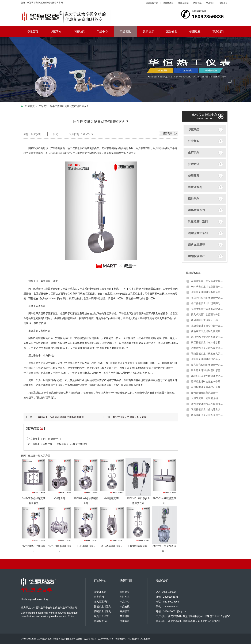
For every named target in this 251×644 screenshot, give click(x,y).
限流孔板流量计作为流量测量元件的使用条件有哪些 (208, 409)
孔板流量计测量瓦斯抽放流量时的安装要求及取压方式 (208, 292)
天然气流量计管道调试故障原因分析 (208, 309)
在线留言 (223, 3)
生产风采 (194, 153)
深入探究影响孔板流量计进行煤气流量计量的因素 (208, 365)
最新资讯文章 (193, 273)
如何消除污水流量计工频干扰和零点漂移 (208, 320)
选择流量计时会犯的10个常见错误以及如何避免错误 (208, 382)
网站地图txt (120, 639)
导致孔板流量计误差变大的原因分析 (208, 354)
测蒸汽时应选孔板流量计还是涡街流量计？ (208, 298)
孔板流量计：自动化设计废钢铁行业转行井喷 (208, 326)
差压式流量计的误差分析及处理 (130, 417)
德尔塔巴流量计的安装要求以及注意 (208, 337)
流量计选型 (168, 3)
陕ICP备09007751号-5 (103, 639)
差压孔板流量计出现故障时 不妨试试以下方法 (208, 303)
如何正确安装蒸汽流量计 (204, 393)
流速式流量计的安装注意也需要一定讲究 (208, 281)
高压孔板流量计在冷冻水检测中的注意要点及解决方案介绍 (208, 342)
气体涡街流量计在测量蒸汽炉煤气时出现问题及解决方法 (208, 287)
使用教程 (198, 31)
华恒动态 (82, 31)
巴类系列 (194, 199)
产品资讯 (125, 31)
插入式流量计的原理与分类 (206, 315)
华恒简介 (59, 31)
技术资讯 (194, 164)
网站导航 (197, 3)
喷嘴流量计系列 (198, 233)
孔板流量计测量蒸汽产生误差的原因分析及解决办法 (208, 359)
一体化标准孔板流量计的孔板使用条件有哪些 (59, 417)
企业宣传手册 (152, 3)
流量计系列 (195, 187)
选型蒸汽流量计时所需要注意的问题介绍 (208, 348)
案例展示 (152, 31)
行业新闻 (194, 141)
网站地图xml (133, 639)
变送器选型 (183, 3)
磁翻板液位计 (196, 256)
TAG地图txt (144, 639)
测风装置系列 (196, 210)
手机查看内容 (47, 135)
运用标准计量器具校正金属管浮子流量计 (208, 387)
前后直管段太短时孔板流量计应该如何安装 (208, 331)
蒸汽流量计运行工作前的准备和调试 (208, 404)
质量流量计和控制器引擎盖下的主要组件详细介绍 (208, 370)
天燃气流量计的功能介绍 (204, 398)
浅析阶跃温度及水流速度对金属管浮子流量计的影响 (208, 376)
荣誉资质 (175, 31)
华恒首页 (36, 31)
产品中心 (105, 31)
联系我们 (210, 3)
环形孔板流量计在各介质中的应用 (208, 415)
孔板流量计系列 (198, 222)
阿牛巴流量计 (51, 439)
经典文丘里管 (196, 245)
